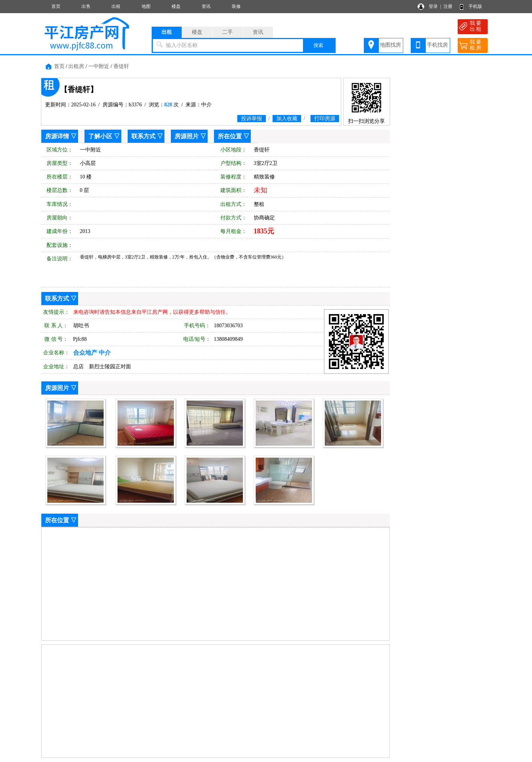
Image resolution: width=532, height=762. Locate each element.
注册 (448, 6)
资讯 (206, 6)
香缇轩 (121, 66)
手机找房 (437, 45)
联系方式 (143, 136)
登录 (433, 6)
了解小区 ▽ (104, 136)
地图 (146, 6)
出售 (86, 6)
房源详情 (57, 136)
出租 (116, 6)
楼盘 (176, 6)
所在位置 (230, 136)
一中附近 (99, 66)
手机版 (475, 6)
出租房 (76, 66)
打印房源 (325, 119)
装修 (236, 6)
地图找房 (390, 45)
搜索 (318, 45)
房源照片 (187, 136)
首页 (56, 6)
